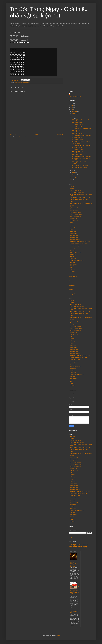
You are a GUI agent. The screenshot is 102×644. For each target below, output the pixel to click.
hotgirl (72, 230)
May (73, 118)
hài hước (72, 224)
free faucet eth (74, 218)
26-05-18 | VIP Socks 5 (77, 124)
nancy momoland (74, 247)
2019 (72, 107)
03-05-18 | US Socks (77, 148)
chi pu (72, 201)
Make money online (75, 245)
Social (70, 281)
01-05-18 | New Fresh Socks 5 (79, 168)
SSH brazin (73, 262)
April (73, 170)
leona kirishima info (75, 237)
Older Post (60, 134)
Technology (72, 285)
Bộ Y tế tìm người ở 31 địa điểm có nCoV (80, 197)
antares (72, 188)
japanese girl (73, 234)
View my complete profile (75, 96)
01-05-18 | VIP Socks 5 (77, 152)
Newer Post (13, 134)
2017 (72, 180)
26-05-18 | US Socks (77, 122)
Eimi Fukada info (74, 209)
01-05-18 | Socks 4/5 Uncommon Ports (81, 156)
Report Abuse (73, 276)
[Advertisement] (80, 60)
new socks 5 (73, 249)
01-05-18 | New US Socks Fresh (80, 166)
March (74, 173)
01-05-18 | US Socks (77, 154)
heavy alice (73, 228)
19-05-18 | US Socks (77, 131)
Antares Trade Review (76, 190)
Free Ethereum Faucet (76, 217)
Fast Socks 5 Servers (76, 213)
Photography (72, 294)
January (74, 177)
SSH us (72, 268)
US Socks (27, 82)
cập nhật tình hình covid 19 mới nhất (79, 199)
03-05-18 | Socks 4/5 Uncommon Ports (81, 145)
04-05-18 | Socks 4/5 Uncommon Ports (81, 135)
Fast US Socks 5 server (19, 82)
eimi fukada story (74, 211)
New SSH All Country (75, 253)
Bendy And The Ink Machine (77, 192)
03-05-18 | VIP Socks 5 (77, 150)
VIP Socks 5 (73, 272)
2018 (72, 110)
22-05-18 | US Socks (77, 127)
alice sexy (73, 187)
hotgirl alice (73, 232)
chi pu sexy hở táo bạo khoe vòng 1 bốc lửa (81, 203)
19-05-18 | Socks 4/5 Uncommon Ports (81, 129)
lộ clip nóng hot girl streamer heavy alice (80, 241)
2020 (72, 105)
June (73, 116)
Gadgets (71, 290)
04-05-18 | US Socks (77, 137)
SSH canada (73, 264)
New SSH (73, 251)
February (74, 175)
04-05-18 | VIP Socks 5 (77, 140)
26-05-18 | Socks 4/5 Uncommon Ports (81, 120)
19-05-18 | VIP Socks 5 (77, 133)
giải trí (72, 222)
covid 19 (72, 205)
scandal (72, 256)
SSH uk (72, 266)
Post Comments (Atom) (23, 137)
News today (73, 255)
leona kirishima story (75, 239)
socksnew (73, 94)
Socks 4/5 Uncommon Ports (77, 260)
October (74, 114)
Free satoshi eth (74, 220)
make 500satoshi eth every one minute (80, 243)
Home (37, 134)
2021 (72, 103)
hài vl (72, 226)
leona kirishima (74, 236)
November (75, 112)
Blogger (58, 636)
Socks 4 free (73, 258)
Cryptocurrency (74, 207)
